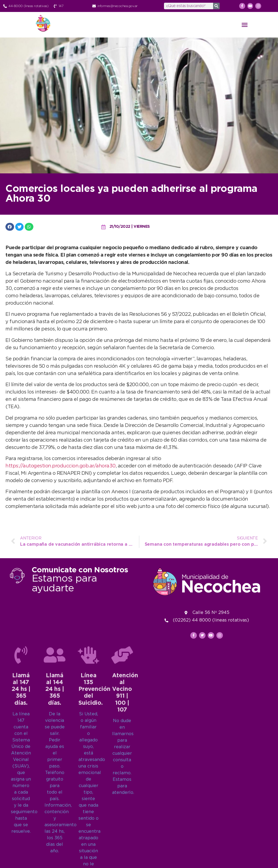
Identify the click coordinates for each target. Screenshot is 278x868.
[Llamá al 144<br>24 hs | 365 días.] (55, 789)
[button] (245, 25)
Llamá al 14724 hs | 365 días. (21, 823)
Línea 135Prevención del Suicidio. (94, 823)
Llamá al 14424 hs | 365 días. (55, 823)
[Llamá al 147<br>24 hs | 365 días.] (21, 789)
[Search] (216, 6)
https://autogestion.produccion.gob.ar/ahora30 (61, 466)
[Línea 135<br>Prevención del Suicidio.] (89, 789)
